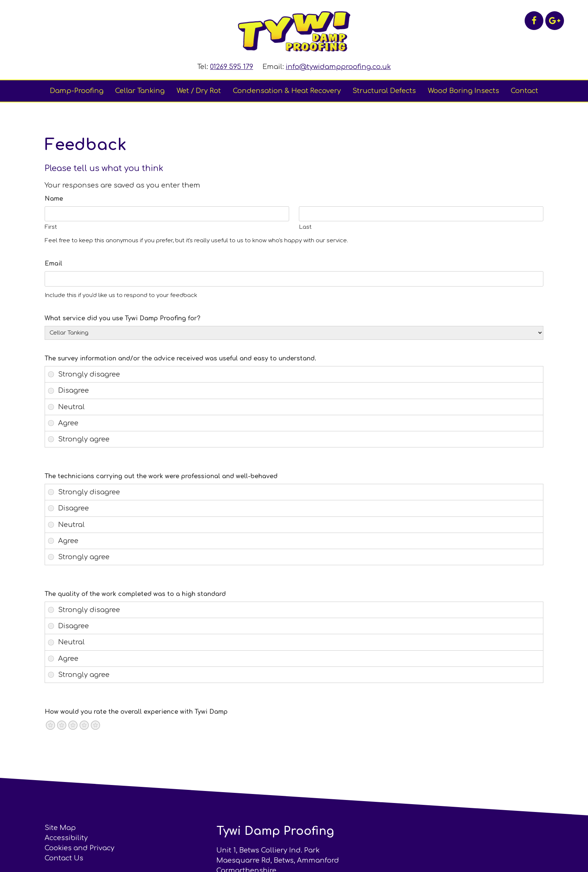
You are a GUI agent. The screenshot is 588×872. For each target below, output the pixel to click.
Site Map (61, 828)
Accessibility (67, 838)
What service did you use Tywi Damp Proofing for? (123, 318)
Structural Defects (384, 91)
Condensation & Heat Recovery (287, 91)
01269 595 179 (232, 67)
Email (54, 264)
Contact (524, 91)
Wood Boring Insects (463, 91)
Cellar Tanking (140, 91)
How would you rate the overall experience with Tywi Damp (136, 712)
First (51, 227)
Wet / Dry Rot (199, 91)
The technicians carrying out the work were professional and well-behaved (161, 476)
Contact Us (64, 858)
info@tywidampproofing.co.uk (338, 67)
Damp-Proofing (77, 91)
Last (305, 227)
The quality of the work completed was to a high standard (136, 594)
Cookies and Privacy (80, 848)
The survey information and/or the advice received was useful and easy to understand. (181, 359)
